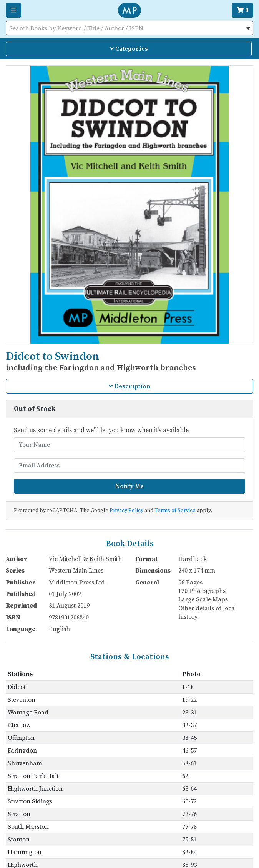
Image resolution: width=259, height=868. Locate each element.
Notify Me (129, 486)
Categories (129, 49)
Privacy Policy (126, 511)
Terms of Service (175, 511)
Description (129, 386)
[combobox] (129, 28)
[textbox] (129, 28)
